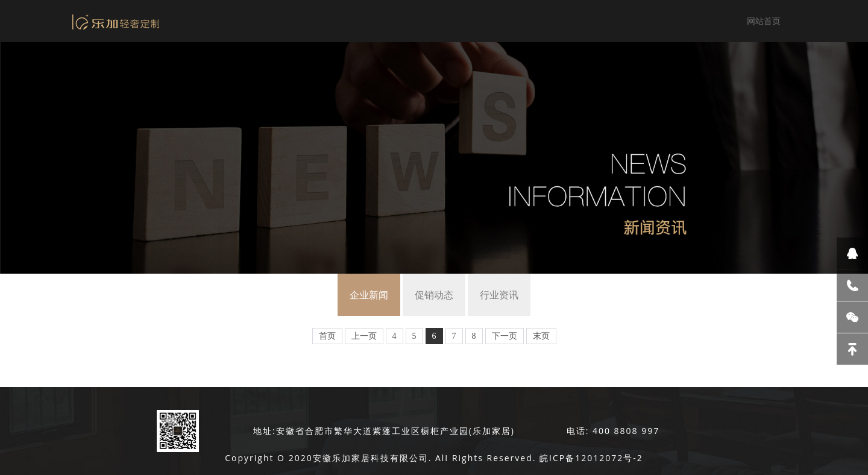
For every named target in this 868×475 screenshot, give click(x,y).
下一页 (505, 336)
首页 (327, 336)
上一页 (364, 336)
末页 (541, 336)
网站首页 (764, 21)
